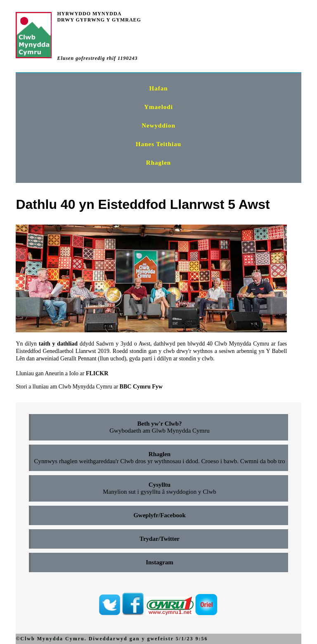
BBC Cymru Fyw (141, 387)
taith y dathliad (58, 344)
